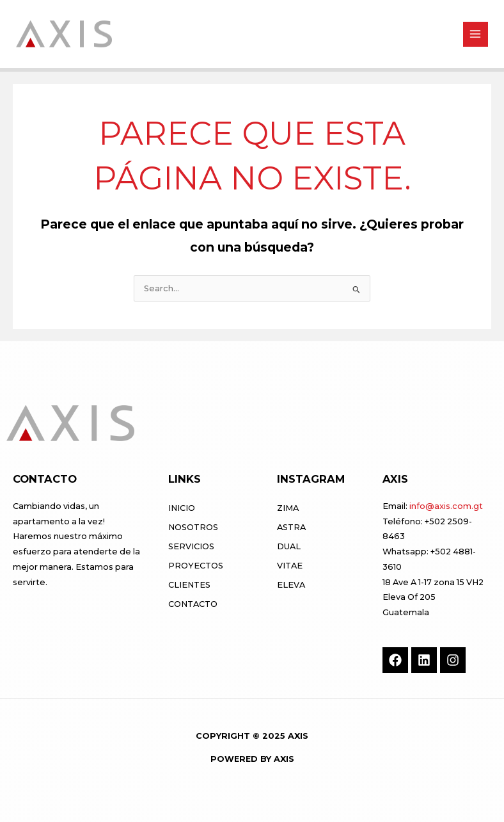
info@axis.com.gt (446, 506)
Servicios (191, 546)
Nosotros (193, 527)
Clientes (189, 585)
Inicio (182, 508)
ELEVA (291, 585)
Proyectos (196, 566)
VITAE (290, 566)
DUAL (289, 546)
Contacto (193, 604)
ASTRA (291, 527)
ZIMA (288, 508)
